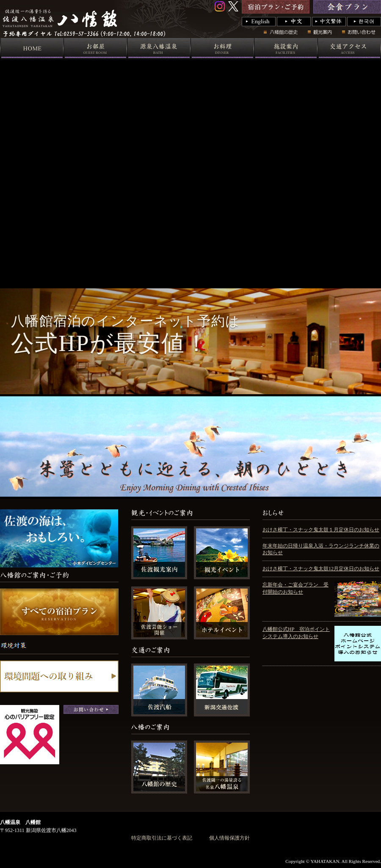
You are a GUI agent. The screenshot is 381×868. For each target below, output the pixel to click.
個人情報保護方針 (229, 838)
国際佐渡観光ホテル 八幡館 (151, 36)
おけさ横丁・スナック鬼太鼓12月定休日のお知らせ (321, 569)
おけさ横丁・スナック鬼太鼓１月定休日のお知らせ (321, 530)
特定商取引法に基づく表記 (162, 838)
